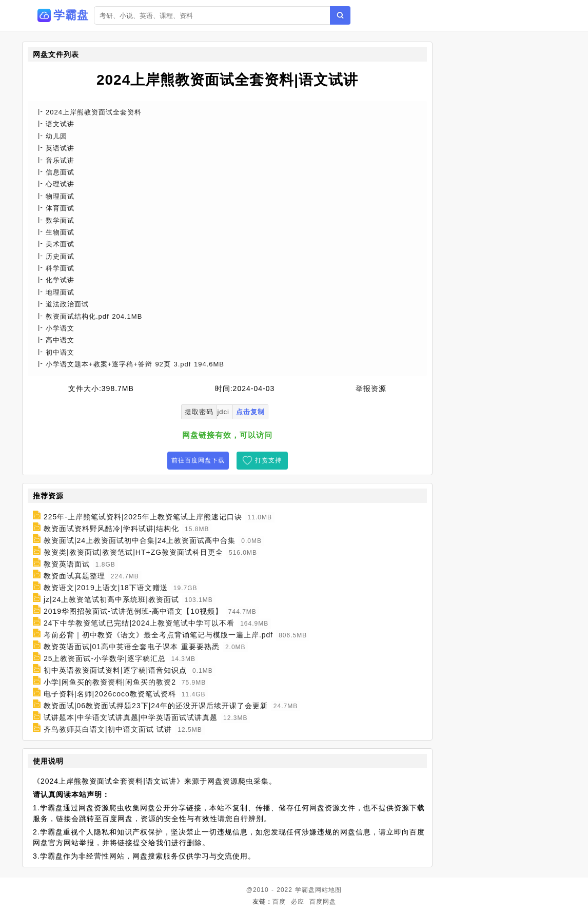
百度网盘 (323, 902)
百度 (279, 902)
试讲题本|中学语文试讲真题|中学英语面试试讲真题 (131, 717)
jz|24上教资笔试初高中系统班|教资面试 (111, 599)
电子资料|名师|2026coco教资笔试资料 (110, 694)
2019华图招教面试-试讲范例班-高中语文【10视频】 (133, 611)
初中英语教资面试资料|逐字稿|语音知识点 (115, 670)
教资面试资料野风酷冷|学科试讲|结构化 (111, 529)
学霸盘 (305, 890)
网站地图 (328, 890)
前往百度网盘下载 (198, 460)
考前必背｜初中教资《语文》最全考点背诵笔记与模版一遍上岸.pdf (158, 635)
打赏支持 (268, 460)
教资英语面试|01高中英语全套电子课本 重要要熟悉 (132, 647)
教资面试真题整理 (74, 576)
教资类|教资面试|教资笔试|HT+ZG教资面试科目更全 (133, 552)
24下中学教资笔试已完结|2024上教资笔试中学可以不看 (139, 623)
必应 (298, 902)
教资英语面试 (67, 564)
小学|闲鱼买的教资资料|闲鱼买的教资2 (110, 682)
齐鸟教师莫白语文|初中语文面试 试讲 (108, 729)
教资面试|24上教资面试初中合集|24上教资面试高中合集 (140, 540)
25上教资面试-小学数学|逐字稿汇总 (105, 658)
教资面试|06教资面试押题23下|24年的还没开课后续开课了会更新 (156, 706)
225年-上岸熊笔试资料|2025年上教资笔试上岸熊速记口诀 (143, 517)
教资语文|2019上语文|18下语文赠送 (106, 588)
